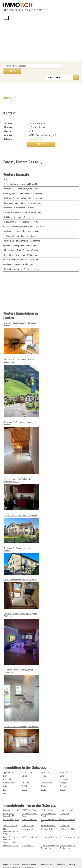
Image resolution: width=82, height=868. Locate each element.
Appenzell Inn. (9, 763)
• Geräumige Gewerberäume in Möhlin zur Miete (21, 179)
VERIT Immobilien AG (30, 826)
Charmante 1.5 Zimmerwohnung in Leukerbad (21, 730)
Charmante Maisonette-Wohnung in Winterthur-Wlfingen (21, 486)
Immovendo (64, 804)
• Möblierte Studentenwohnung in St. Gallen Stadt (22, 234)
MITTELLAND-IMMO (68, 818)
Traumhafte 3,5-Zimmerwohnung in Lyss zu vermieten (21, 553)
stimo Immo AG (28, 834)
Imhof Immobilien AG (11, 834)
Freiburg (44, 767)
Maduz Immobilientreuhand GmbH (11, 821)
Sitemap (72, 853)
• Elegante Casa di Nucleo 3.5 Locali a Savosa (20, 244)
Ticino (43, 777)
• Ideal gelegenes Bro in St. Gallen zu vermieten (21, 262)
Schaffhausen (46, 773)
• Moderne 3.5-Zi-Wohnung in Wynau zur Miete (21, 184)
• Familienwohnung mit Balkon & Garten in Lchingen (23, 198)
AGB (17, 853)
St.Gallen (25, 777)
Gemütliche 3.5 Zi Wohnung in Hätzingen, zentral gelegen (21, 380)
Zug (5, 783)
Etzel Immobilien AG (30, 809)
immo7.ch (16, 856)
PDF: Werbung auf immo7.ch (68, 863)
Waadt (25, 780)
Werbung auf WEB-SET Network (47, 863)
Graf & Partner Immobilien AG (9, 805)
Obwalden (26, 773)
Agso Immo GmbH (10, 815)
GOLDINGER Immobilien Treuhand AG (50, 836)
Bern (5, 767)
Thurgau (63, 777)
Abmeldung (61, 853)
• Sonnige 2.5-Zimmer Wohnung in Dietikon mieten (22, 207)
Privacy (25, 853)
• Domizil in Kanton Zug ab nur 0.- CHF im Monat (21, 253)
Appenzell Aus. (28, 763)
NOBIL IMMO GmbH (67, 809)
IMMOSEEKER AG (66, 800)
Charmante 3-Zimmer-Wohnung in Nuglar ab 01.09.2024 (21, 630)
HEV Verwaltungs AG (11, 809)
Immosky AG (65, 815)
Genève (63, 767)
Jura (24, 770)
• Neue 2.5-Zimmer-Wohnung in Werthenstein (20, 248)
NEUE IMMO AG (47, 800)
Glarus (25, 767)
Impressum (8, 853)
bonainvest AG (27, 818)
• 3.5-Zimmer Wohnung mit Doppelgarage (19, 211)
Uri (4, 780)
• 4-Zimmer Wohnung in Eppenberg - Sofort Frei (21, 230)
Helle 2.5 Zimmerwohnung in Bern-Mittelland (21, 585)
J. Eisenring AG (28, 815)
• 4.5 (5, 174)
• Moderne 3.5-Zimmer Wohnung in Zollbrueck (21, 225)
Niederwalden (8, 773)
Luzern (44, 770)
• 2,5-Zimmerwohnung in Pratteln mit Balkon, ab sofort (24, 221)
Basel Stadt (64, 763)
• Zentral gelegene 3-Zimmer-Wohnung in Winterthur (23, 188)
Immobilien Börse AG (11, 800)
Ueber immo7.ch (47, 853)
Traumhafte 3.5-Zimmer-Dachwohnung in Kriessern (21, 440)
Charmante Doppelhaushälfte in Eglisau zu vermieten (21, 331)
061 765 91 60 (36, 134)
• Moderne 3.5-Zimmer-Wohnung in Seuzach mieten (23, 193)
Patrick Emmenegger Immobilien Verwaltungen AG (11, 829)
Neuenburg (64, 770)
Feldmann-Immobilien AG (69, 826)
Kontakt (34, 853)
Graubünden (8, 770)
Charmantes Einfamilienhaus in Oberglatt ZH (21, 521)
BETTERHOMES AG (29, 800)
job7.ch (6, 856)
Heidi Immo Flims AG (49, 826)
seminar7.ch (28, 856)
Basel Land (45, 763)
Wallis (43, 780)
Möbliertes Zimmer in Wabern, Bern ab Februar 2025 (21, 686)
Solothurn (7, 777)
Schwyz (63, 773)
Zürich (62, 780)
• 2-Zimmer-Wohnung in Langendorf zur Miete (20, 216)
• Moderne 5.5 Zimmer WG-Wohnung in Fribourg (21, 257)
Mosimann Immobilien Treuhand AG (68, 836)
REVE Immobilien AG (49, 815)
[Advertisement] (41, 41)
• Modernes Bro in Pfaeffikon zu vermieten (19, 202)
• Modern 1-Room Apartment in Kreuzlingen (20, 239)
